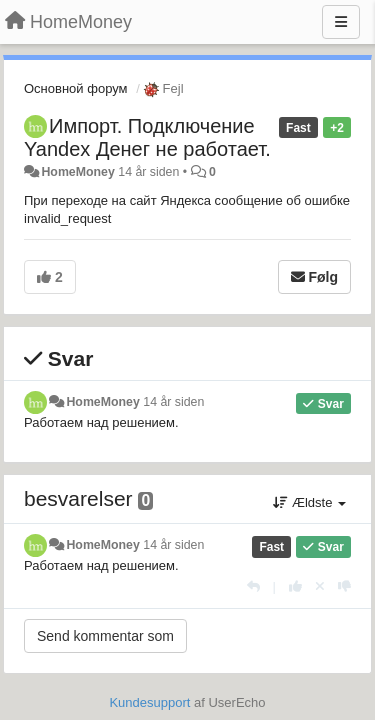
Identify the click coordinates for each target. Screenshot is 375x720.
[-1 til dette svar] (344, 586)
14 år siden (173, 402)
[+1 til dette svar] (295, 586)
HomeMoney (77, 172)
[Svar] (253, 586)
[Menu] (341, 22)
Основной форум (76, 88)
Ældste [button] (309, 502)
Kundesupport (149, 702)
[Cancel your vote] (320, 586)
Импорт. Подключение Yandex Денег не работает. (147, 137)
